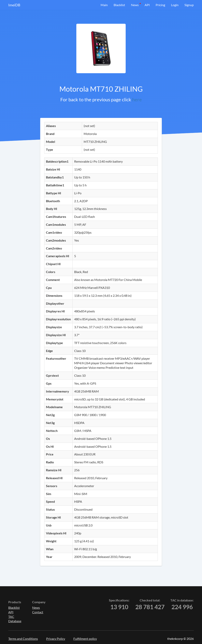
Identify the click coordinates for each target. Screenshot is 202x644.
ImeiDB (14, 5)
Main (104, 5)
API (147, 5)
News (135, 5)
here (137, 99)
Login (175, 5)
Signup (189, 5)
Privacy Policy (56, 639)
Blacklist (119, 5)
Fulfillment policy (85, 639)
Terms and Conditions (23, 639)
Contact (38, 612)
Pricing (160, 5)
